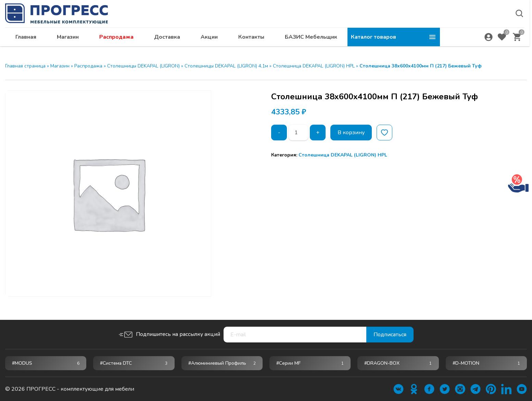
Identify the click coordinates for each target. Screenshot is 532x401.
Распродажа (209, 39)
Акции (302, 39)
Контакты (344, 39)
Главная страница (25, 66)
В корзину (351, 133)
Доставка (259, 39)
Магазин (160, 39)
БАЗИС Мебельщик (403, 39)
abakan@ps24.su (481, 23)
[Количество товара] (298, 133)
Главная (118, 39)
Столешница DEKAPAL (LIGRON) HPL (314, 66)
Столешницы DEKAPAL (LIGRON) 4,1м (226, 66)
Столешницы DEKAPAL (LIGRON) (143, 66)
